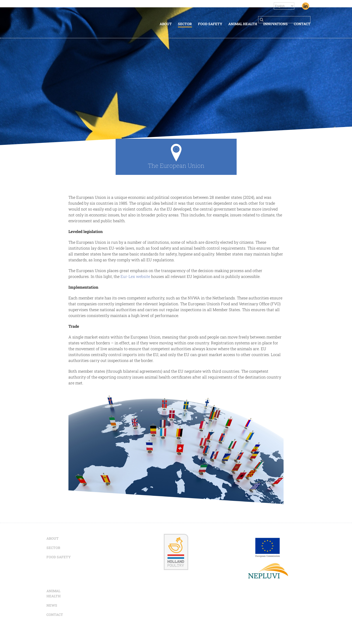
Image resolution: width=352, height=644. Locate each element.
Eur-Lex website (135, 276)
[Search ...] (284, 20)
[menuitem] (169, 24)
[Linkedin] (306, 6)
